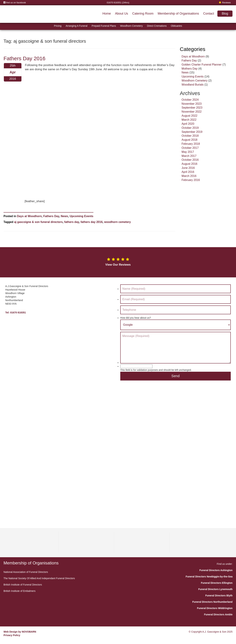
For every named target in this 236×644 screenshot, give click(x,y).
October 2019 (190, 128)
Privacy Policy (12, 635)
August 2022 (189, 116)
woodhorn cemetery (117, 222)
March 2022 (189, 120)
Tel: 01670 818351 (16, 313)
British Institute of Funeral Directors (23, 585)
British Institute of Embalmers (19, 591)
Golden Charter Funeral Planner (202, 65)
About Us (122, 14)
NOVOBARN (29, 632)
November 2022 (192, 112)
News (64, 216)
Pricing (58, 26)
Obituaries (176, 26)
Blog (225, 14)
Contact (209, 14)
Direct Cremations (157, 26)
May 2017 (188, 152)
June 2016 (188, 168)
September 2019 (192, 132)
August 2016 (189, 164)
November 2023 (192, 104)
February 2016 (191, 180)
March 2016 (189, 176)
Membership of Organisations (178, 14)
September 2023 (192, 108)
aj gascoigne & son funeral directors (38, 222)
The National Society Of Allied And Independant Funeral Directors (39, 578)
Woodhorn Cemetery (131, 26)
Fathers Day (51, 216)
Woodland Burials (193, 85)
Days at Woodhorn (29, 216)
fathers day (72, 222)
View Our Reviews (118, 265)
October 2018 (190, 136)
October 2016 (190, 160)
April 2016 (188, 172)
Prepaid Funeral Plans (104, 26)
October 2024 (190, 100)
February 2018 (191, 144)
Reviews (225, 3)
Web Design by (12, 632)
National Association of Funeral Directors (26, 572)
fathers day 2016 (92, 222)
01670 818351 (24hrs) (118, 3)
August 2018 (189, 140)
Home (107, 14)
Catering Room (143, 14)
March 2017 (189, 156)
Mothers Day (190, 69)
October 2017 (190, 148)
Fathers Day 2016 (24, 58)
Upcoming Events (81, 216)
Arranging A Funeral (77, 26)
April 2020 (188, 124)
